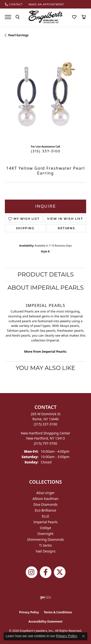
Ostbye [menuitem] (45, 528)
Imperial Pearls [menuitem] (45, 522)
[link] (14, 4)
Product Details (46, 274)
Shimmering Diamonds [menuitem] (46, 539)
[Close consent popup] (83, 636)
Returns (66, 228)
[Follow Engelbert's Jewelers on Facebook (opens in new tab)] (46, 572)
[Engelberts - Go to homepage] (46, 17)
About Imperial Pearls (46, 288)
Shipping (25, 228)
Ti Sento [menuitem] (45, 545)
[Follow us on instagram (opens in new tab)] (32, 572)
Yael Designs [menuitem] (45, 551)
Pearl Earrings (18, 35)
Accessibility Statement (45, 621)
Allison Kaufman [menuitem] (45, 499)
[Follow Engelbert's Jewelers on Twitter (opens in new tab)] (60, 572)
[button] (17, 17)
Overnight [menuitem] (45, 534)
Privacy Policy (29, 612)
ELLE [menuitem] (45, 516)
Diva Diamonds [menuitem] (46, 504)
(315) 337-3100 (46, 151)
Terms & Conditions (58, 612)
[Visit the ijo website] (45, 598)
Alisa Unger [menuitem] (46, 493)
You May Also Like (45, 368)
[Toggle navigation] (8, 17)
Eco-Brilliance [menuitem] (46, 510)
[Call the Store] (45, 424)
